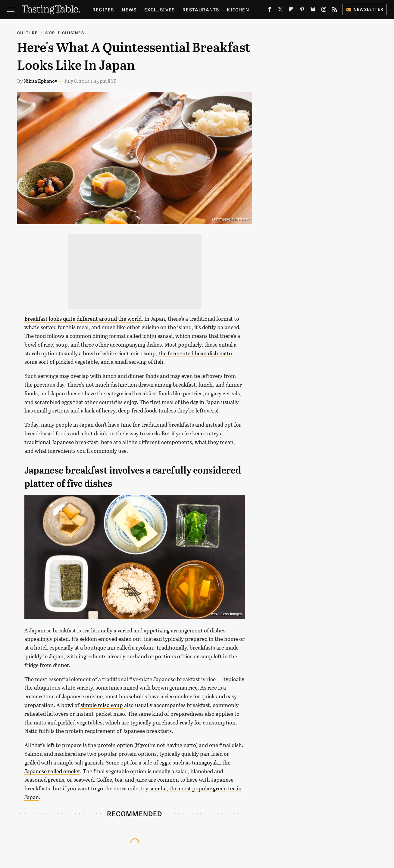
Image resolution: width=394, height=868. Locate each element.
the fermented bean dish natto (195, 353)
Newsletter (365, 9)
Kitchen (238, 9)
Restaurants (201, 9)
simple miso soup (102, 705)
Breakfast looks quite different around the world (83, 319)
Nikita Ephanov (40, 81)
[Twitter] (280, 11)
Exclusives (159, 9)
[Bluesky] (313, 11)
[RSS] (335, 11)
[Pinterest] (302, 11)
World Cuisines (64, 33)
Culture (27, 33)
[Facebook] (270, 11)
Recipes (103, 9)
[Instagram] (324, 11)
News (129, 9)
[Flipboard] (291, 11)
